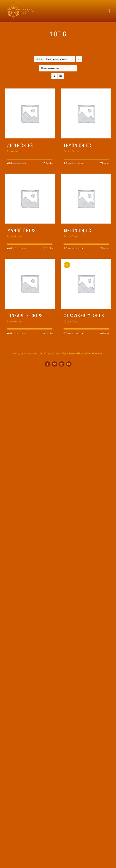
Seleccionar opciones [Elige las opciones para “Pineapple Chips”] (18, 333)
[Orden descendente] (79, 59)
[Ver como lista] (61, 76)
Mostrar (50, 68)
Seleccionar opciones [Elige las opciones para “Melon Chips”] (74, 248)
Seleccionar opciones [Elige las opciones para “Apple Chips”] (18, 163)
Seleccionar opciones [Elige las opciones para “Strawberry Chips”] (74, 333)
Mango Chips (21, 230)
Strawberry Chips (84, 316)
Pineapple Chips (25, 316)
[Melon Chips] (86, 199)
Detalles (49, 163)
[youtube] (69, 364)
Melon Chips (77, 230)
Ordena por (51, 59)
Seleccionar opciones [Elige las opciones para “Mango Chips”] (18, 248)
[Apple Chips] (30, 113)
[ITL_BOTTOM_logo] (19, 3)
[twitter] (55, 364)
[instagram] (62, 364)
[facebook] (47, 364)
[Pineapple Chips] (30, 284)
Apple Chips (20, 145)
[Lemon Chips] (86, 113)
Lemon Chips (77, 145)
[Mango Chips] (30, 199)
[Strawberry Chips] (86, 284)
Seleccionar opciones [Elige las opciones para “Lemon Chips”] (74, 163)
